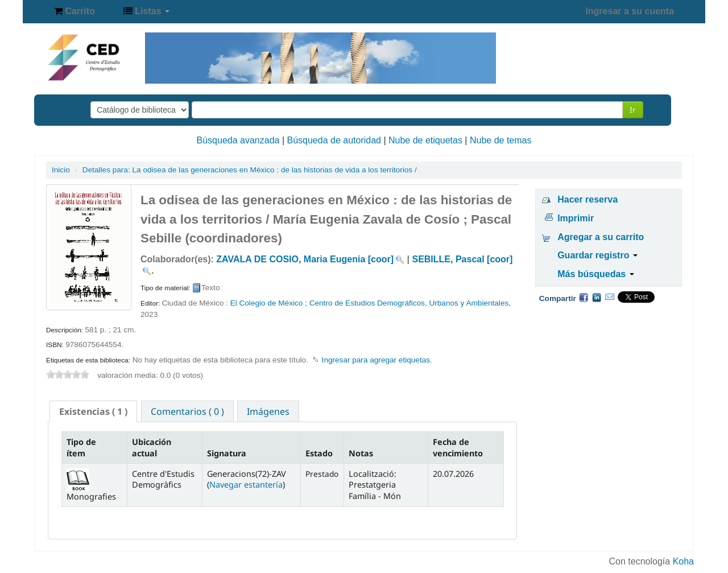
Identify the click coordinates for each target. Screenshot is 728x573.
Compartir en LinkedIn (597, 297)
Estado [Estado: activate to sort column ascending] (319, 453)
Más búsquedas (595, 274)
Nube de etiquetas (425, 140)
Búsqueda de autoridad (334, 140)
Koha (683, 561)
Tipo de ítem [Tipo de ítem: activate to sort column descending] (81, 447)
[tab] (93, 411)
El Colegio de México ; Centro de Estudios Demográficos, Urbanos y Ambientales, (371, 303)
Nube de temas (501, 140)
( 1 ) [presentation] (93, 411)
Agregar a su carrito (601, 237)
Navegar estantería (246, 485)
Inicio (61, 170)
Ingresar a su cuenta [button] (630, 11)
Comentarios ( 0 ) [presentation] (187, 411)
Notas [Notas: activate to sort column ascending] (361, 453)
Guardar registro (597, 255)
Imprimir (576, 218)
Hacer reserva (588, 199)
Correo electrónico (610, 297)
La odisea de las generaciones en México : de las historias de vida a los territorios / (250, 170)
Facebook (584, 297)
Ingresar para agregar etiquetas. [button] (377, 360)
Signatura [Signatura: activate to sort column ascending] (227, 453)
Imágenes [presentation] (268, 411)
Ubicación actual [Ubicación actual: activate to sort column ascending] (152, 447)
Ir (633, 110)
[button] (75, 11)
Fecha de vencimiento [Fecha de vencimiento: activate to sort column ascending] (458, 447)
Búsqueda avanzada (238, 140)
